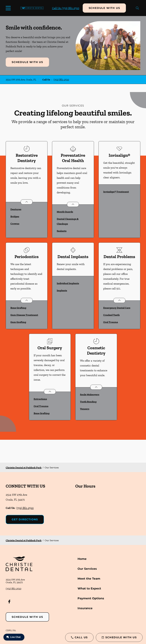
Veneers (85, 409)
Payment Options (91, 598)
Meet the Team (89, 579)
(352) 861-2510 (61, 80)
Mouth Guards (65, 212)
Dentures (16, 209)
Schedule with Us (104, 8)
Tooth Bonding (88, 402)
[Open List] (27, 202)
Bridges (15, 216)
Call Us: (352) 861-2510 (66, 8)
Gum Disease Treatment (24, 315)
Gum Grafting (18, 322)
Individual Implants (68, 283)
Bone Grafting (18, 308)
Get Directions (25, 519)
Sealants (62, 231)
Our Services (87, 569)
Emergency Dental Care (117, 308)
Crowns (15, 224)
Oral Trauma (111, 322)
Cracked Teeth (111, 315)
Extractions (40, 399)
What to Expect (89, 588)
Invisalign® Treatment (116, 192)
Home (82, 559)
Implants (62, 290)
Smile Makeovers (90, 395)
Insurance (85, 608)
